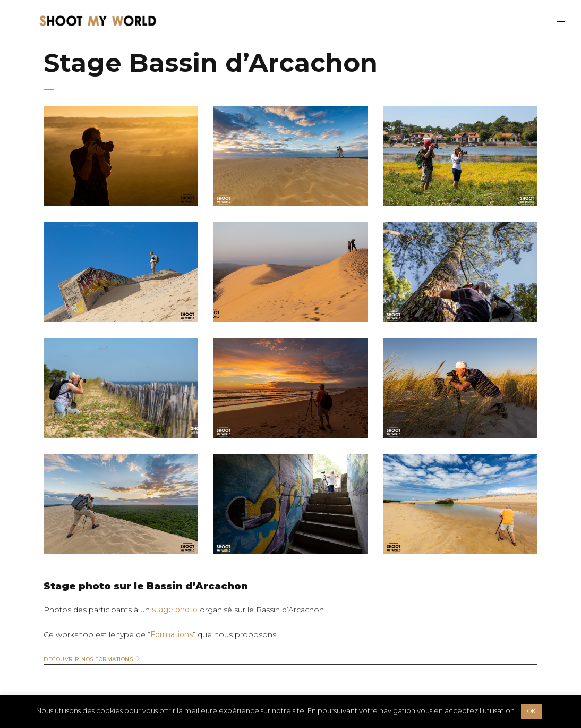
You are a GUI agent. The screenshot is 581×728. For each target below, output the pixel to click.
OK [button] (532, 711)
